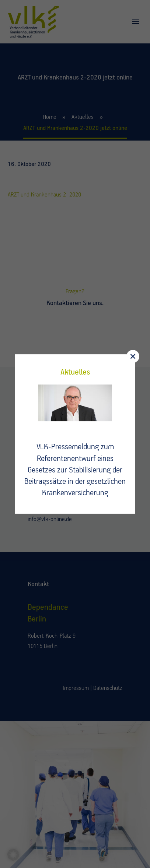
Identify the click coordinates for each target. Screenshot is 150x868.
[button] (13, 855)
